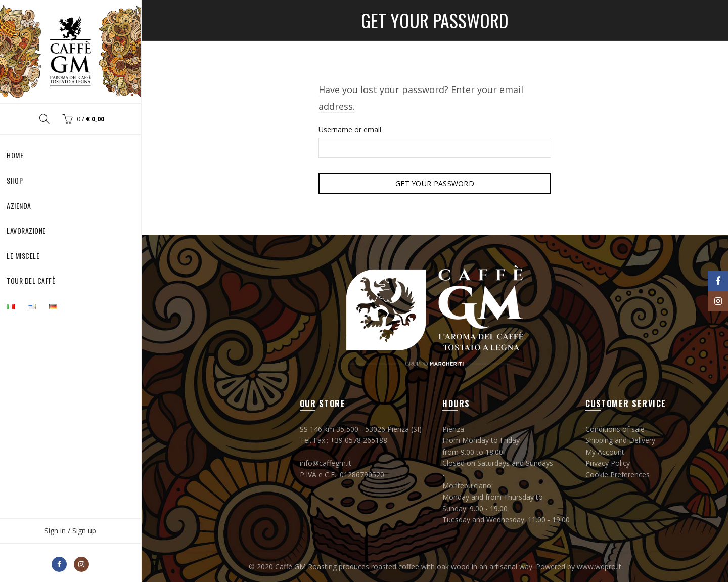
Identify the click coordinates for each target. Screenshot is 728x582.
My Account (605, 452)
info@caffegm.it (326, 463)
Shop (15, 180)
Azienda (19, 206)
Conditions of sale (615, 429)
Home (15, 155)
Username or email (350, 130)
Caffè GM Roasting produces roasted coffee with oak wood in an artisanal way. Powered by (426, 567)
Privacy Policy (608, 463)
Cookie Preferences (618, 475)
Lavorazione (26, 230)
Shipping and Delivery (620, 440)
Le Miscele (23, 256)
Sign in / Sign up (70, 531)
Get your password (435, 183)
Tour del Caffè (31, 280)
